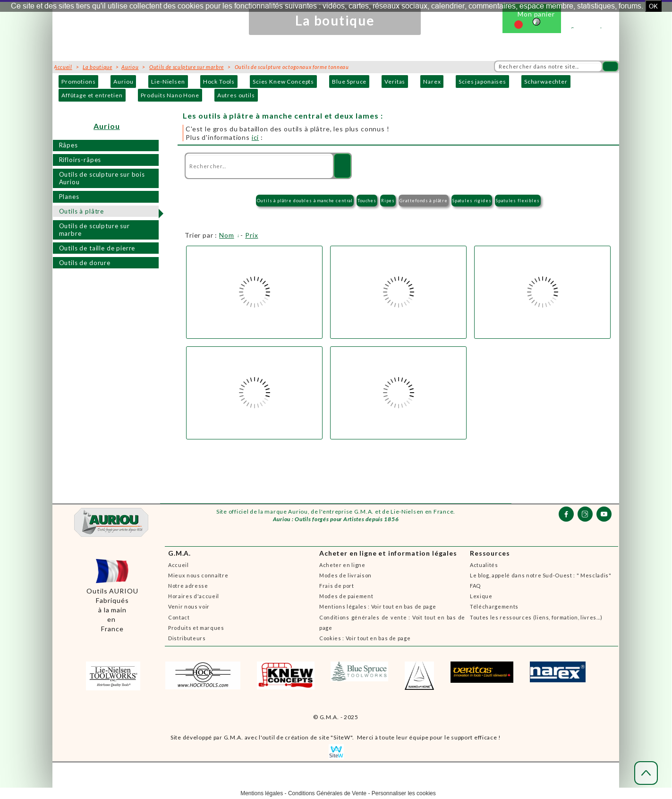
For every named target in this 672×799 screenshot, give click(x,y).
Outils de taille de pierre (97, 248)
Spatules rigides (472, 201)
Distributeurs (187, 638)
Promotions (78, 82)
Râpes (68, 145)
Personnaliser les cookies (404, 793)
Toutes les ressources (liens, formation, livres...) (536, 617)
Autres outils (236, 95)
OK (653, 6)
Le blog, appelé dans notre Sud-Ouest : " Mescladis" (541, 575)
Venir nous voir (189, 606)
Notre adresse (188, 586)
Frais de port (337, 586)
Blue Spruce (349, 82)
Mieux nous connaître (198, 575)
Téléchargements (494, 606)
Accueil (179, 565)
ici (255, 137)
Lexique (481, 596)
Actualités (484, 565)
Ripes (388, 201)
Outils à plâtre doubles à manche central (305, 201)
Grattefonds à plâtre (424, 201)
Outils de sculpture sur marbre (94, 230)
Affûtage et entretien (92, 95)
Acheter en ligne (342, 565)
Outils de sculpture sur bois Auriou (102, 178)
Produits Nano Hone (170, 95)
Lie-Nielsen (168, 82)
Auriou (123, 82)
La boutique (97, 67)
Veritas (395, 82)
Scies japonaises (482, 82)
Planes (69, 197)
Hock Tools (219, 82)
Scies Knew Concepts (283, 82)
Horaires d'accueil (194, 596)
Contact (179, 617)
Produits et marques (196, 628)
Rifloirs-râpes (80, 160)
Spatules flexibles (518, 201)
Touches (367, 201)
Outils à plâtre (82, 211)
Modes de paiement (346, 596)
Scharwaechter (546, 82)
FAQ (475, 586)
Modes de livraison (345, 575)
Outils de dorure (85, 263)
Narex (432, 82)
